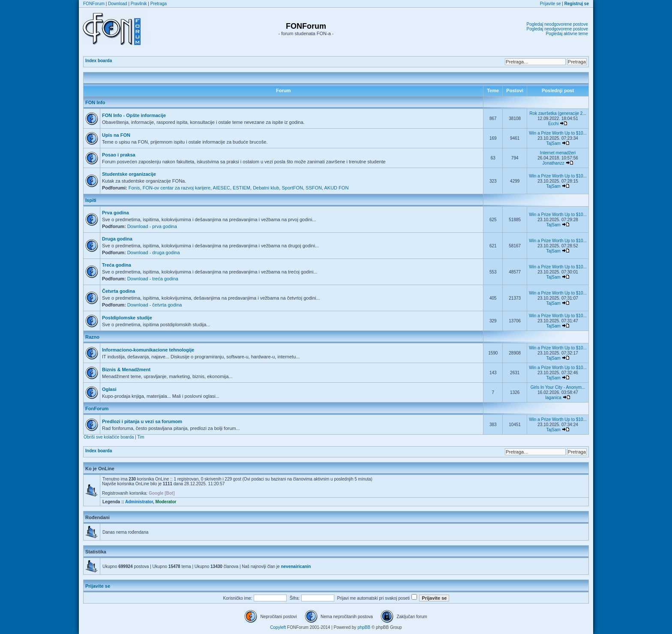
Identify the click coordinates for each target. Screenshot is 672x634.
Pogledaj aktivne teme (567, 34)
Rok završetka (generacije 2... (558, 113)
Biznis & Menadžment (126, 370)
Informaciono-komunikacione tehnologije (148, 350)
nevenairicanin (296, 566)
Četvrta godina (118, 291)
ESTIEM (241, 188)
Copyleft (278, 627)
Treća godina (117, 265)
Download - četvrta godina (155, 305)
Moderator (166, 502)
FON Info (95, 102)
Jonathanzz (553, 163)
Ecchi (553, 124)
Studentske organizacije (129, 174)
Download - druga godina (154, 252)
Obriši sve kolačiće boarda (109, 437)
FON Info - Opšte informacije (134, 115)
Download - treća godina (153, 279)
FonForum (97, 409)
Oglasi (109, 389)
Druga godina (117, 239)
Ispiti (91, 200)
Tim (141, 437)
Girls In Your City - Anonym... (558, 387)
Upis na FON (116, 135)
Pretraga (159, 4)
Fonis (134, 188)
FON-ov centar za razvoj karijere (177, 188)
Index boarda (99, 61)
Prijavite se (550, 4)
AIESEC (222, 188)
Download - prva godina (152, 226)
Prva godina (115, 213)
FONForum (94, 4)
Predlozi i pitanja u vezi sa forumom (142, 421)
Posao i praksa (119, 155)
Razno (92, 337)
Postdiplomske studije (127, 318)
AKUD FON (337, 188)
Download (117, 4)
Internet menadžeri (558, 153)
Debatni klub (266, 188)
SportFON (292, 188)
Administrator (139, 502)
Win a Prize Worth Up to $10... (558, 133)
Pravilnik (139, 4)
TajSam (553, 143)
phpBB (364, 627)
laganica (553, 398)
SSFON (314, 188)
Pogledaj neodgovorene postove (557, 24)
